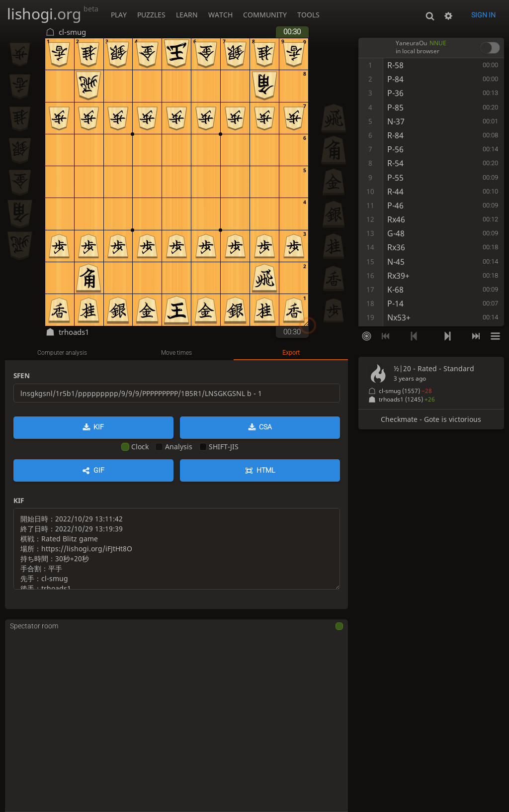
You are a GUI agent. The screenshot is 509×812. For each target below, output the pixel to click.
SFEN (22, 375)
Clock (135, 447)
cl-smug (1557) (405, 391)
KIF (99, 427)
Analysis (174, 447)
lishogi (53, 14)
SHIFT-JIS (219, 447)
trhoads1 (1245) (407, 399)
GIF (99, 470)
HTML (266, 470)
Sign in (483, 15)
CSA (265, 427)
